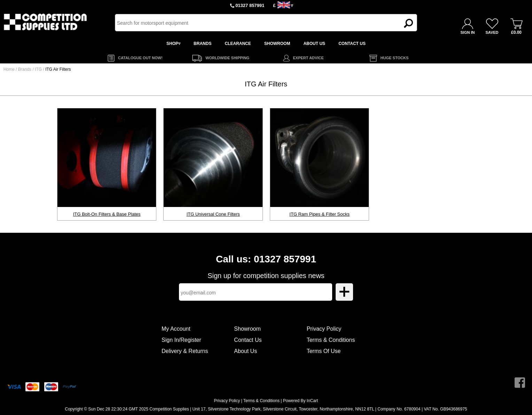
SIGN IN (468, 32)
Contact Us (248, 340)
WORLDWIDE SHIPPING (227, 58)
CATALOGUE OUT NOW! (140, 58)
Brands (25, 69)
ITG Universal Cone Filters (213, 214)
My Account (176, 329)
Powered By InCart (301, 401)
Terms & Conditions (331, 340)
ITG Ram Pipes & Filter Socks (319, 214)
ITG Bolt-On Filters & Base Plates (107, 214)
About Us (245, 351)
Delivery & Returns (185, 351)
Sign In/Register (181, 340)
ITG (39, 69)
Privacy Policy (324, 329)
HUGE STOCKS (394, 58)
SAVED (492, 32)
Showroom (247, 329)
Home (9, 69)
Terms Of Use (324, 351)
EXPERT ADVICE (308, 58)
